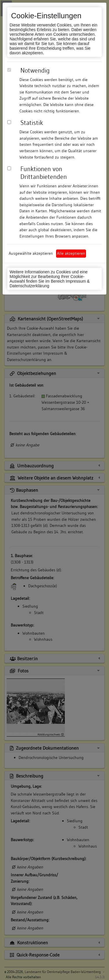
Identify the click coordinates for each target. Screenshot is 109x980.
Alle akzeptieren (71, 253)
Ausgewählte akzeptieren (31, 253)
